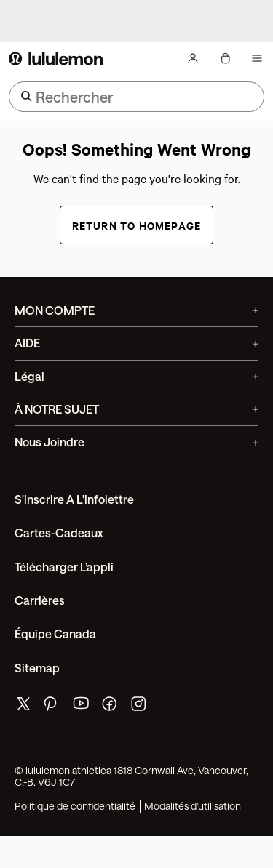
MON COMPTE (136, 310)
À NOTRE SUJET (136, 409)
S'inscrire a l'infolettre (74, 499)
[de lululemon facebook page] (111, 707)
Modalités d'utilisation (193, 806)
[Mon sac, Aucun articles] (225, 58)
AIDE (136, 343)
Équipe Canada (55, 634)
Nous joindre (136, 442)
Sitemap (37, 668)
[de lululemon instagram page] (140, 707)
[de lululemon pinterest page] (52, 707)
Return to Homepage (137, 225)
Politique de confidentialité (75, 806)
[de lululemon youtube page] (82, 707)
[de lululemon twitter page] (23, 706)
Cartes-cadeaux (59, 533)
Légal (136, 376)
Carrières (40, 600)
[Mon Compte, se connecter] (193, 58)
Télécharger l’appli (64, 567)
